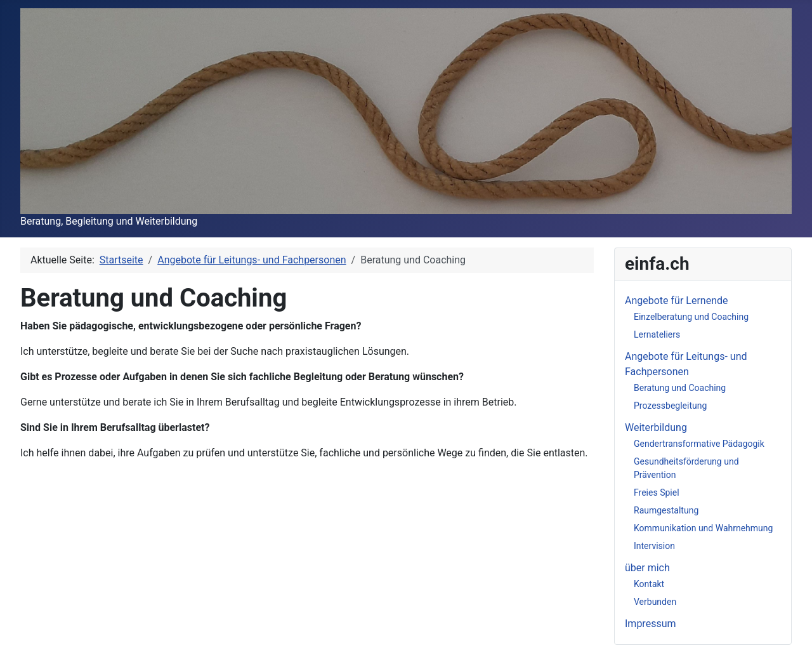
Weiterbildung (656, 427)
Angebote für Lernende (677, 301)
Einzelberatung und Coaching (691, 317)
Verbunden (655, 602)
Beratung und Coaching (680, 388)
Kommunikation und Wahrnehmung (703, 528)
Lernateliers (657, 334)
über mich (647, 568)
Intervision (654, 546)
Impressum (651, 624)
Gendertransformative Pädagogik (699, 444)
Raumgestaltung (666, 510)
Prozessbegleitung (670, 406)
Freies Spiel (657, 493)
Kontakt (649, 584)
